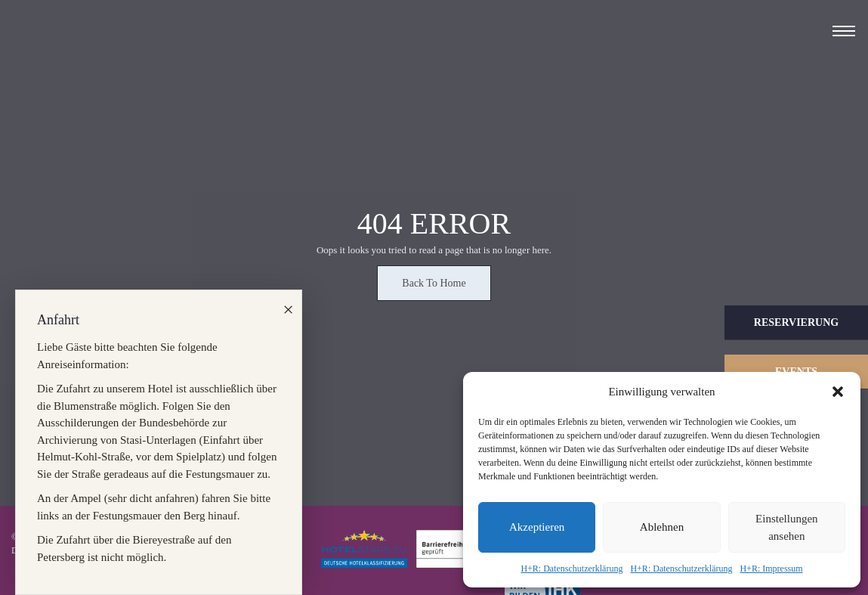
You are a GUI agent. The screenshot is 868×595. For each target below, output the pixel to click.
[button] (838, 392)
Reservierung (796, 322)
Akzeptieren (537, 527)
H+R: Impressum (772, 569)
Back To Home (434, 283)
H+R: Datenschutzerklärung (571, 569)
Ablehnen (662, 527)
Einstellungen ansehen (787, 527)
